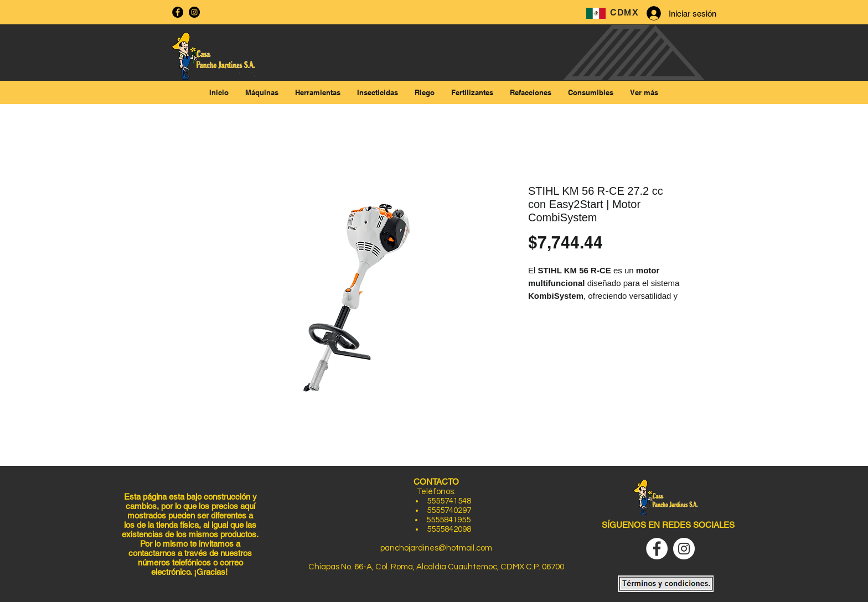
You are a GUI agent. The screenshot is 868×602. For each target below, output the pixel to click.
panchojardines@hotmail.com (436, 548)
